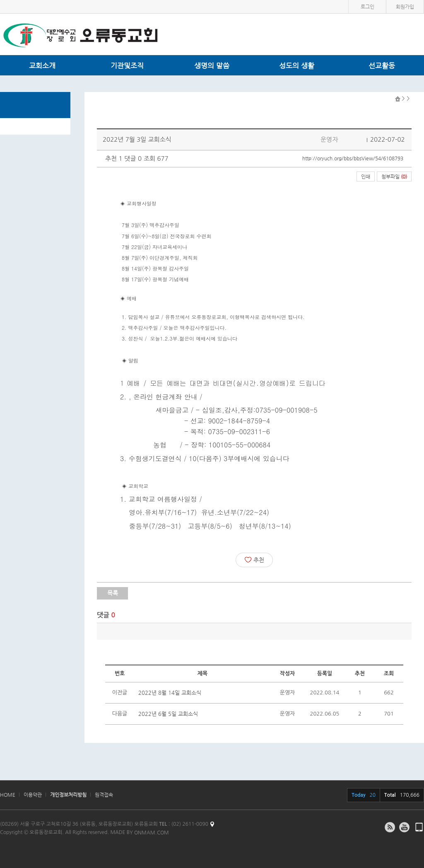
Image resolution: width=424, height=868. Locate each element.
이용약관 (33, 795)
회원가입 (405, 7)
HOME (8, 795)
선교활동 (382, 65)
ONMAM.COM (152, 832)
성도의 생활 (297, 65)
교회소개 (42, 65)
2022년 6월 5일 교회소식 (168, 714)
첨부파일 (394, 177)
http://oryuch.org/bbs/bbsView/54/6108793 (353, 158)
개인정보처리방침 (68, 795)
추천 (254, 560)
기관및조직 (127, 65)
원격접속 (104, 795)
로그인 (367, 7)
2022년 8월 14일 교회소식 (170, 693)
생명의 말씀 (212, 65)
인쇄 (366, 177)
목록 (113, 593)
